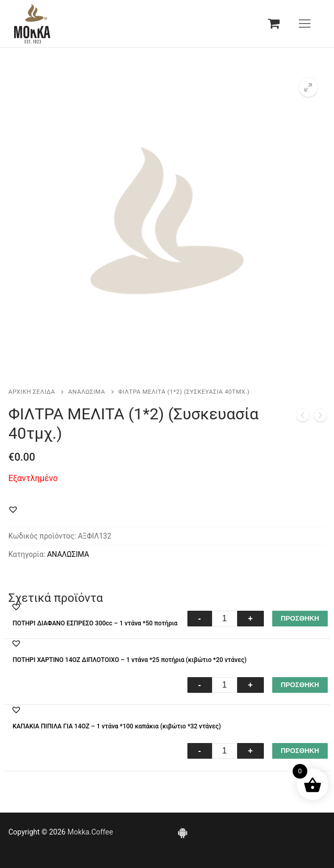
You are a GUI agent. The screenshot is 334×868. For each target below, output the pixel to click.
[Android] (182, 832)
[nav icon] (305, 24)
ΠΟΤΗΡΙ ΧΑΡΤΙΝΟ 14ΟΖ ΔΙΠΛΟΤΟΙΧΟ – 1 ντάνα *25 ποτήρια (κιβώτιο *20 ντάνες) (130, 660)
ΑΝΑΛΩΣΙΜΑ (86, 392)
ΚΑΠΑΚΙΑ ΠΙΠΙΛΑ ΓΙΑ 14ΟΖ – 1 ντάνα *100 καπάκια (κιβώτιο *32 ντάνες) (117, 726)
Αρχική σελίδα (32, 392)
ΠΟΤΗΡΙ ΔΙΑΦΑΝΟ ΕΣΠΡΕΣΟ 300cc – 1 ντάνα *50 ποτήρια (95, 623)
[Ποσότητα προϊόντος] (225, 619)
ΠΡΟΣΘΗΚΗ (300, 618)
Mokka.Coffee (90, 832)
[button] (308, 87)
